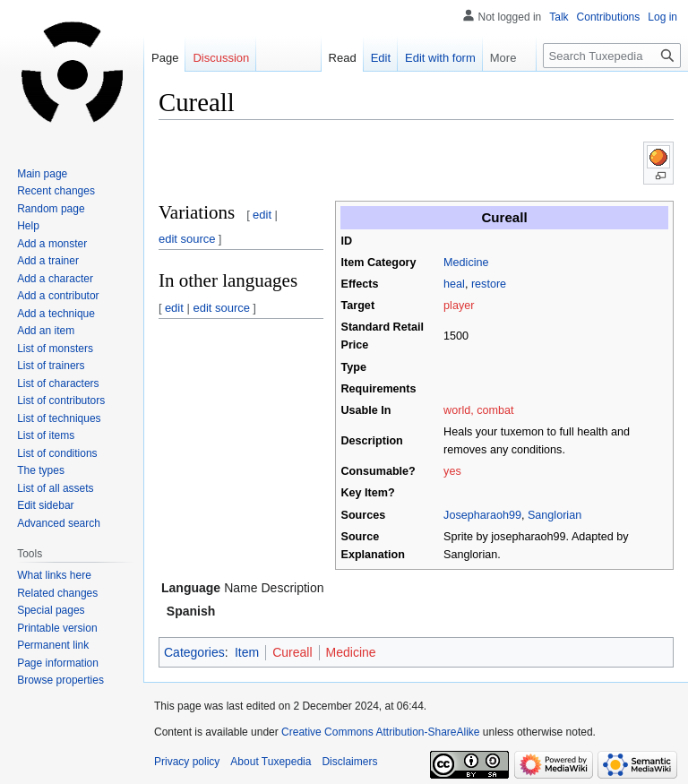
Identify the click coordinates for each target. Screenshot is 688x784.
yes (452, 471)
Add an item (46, 331)
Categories (194, 652)
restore (489, 284)
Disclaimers (349, 762)
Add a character (55, 279)
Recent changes (56, 191)
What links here (54, 575)
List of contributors (61, 401)
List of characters (58, 383)
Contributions (609, 17)
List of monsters (55, 349)
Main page (42, 174)
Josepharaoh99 (482, 515)
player (459, 306)
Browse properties (60, 680)
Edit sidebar (45, 505)
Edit (372, 58)
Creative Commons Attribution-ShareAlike (380, 732)
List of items (46, 435)
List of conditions (57, 453)
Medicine (466, 263)
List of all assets (55, 488)
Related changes (57, 593)
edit (262, 215)
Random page (51, 209)
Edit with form (431, 58)
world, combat (478, 410)
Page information (58, 663)
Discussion (221, 58)
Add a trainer (48, 261)
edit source (187, 239)
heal (454, 284)
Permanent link (53, 645)
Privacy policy (187, 762)
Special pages (51, 610)
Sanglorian (555, 515)
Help (28, 226)
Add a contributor (58, 296)
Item (247, 652)
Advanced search (59, 523)
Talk (559, 17)
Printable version (57, 628)
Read (334, 58)
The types (41, 470)
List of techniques (59, 418)
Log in (662, 17)
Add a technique (56, 314)
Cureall (292, 652)
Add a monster (52, 244)
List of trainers (51, 366)
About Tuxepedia (271, 762)
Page (165, 58)
